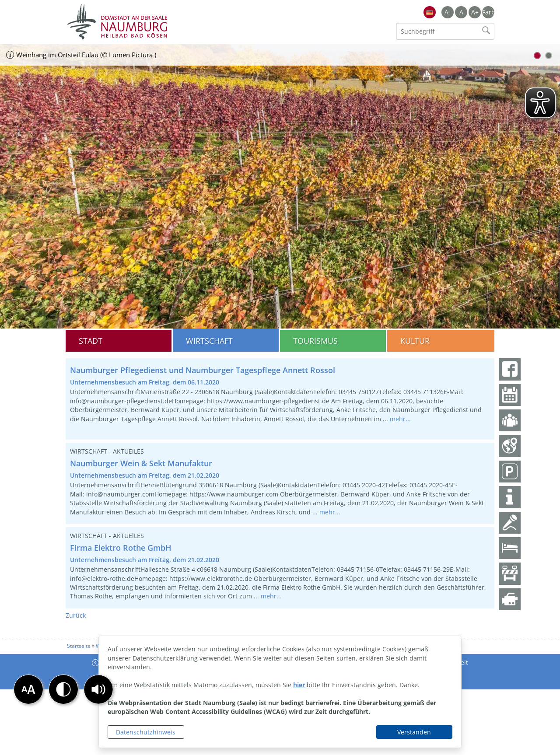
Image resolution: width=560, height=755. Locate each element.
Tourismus (315, 341)
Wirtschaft (209, 341)
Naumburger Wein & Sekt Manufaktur (141, 463)
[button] (98, 689)
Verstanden (414, 732)
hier (299, 685)
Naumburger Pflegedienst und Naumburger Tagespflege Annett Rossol (203, 370)
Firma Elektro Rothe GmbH (121, 548)
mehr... (400, 419)
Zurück (76, 615)
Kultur (415, 341)
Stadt (91, 341)
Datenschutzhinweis (146, 732)
